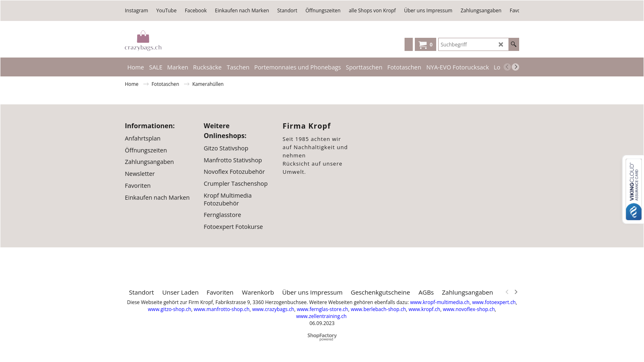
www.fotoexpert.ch (494, 302)
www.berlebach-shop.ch (378, 309)
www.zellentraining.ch (321, 316)
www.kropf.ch (424, 309)
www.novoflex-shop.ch (469, 309)
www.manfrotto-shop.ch (222, 309)
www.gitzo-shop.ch (169, 309)
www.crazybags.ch (273, 309)
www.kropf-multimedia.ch (440, 302)
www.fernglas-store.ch (323, 309)
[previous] (507, 67)
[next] (515, 67)
